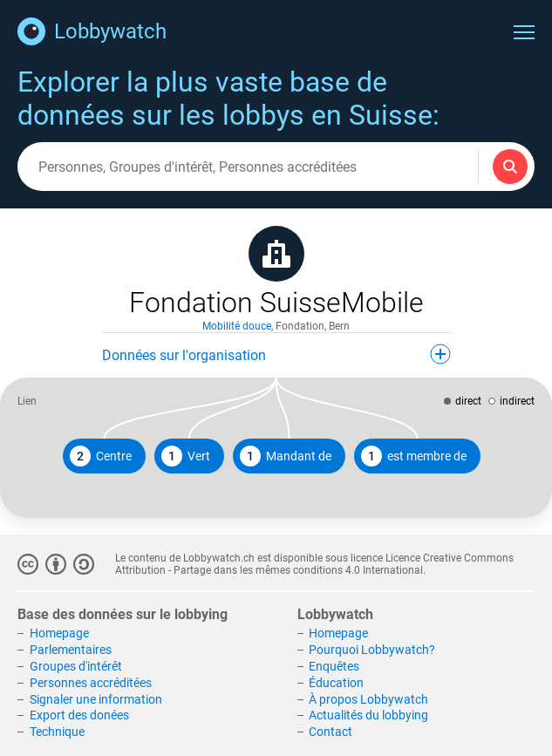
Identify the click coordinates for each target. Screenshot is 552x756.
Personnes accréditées (91, 683)
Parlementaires (71, 650)
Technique (57, 732)
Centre (101, 456)
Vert (186, 456)
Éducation (336, 683)
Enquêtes (334, 666)
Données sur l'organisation (276, 354)
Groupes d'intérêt (76, 666)
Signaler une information (96, 699)
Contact (331, 732)
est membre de (414, 456)
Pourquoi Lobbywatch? (372, 650)
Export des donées (79, 715)
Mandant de (286, 456)
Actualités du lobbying (368, 715)
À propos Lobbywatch (368, 699)
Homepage (59, 633)
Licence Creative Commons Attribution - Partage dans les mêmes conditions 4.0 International (314, 564)
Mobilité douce (237, 326)
